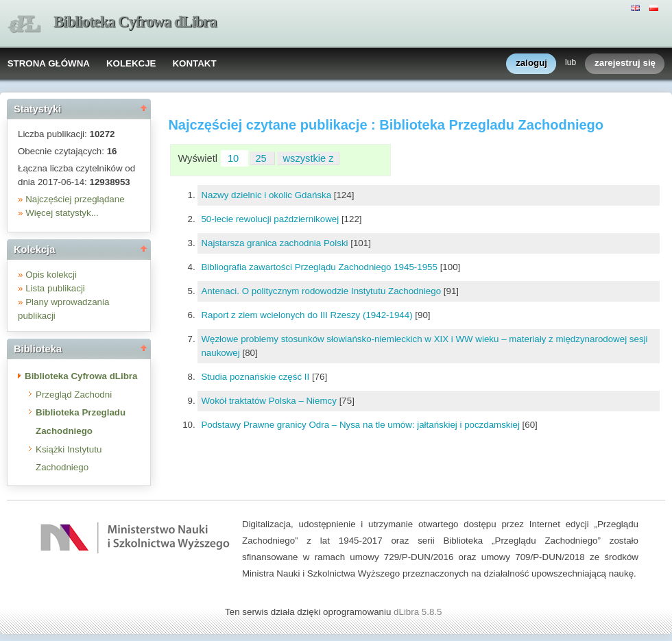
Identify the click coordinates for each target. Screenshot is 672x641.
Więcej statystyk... (62, 213)
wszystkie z (309, 158)
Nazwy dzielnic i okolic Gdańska (267, 195)
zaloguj (531, 63)
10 (235, 158)
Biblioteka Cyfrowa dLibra (135, 22)
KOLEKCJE (131, 63)
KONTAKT (194, 63)
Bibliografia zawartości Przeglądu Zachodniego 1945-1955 (320, 267)
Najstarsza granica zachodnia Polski (276, 243)
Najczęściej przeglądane (75, 199)
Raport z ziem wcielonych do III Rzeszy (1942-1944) (308, 315)
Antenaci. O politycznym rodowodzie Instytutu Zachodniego (322, 291)
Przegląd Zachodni (74, 395)
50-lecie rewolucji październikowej (271, 219)
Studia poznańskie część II (256, 377)
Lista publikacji (55, 288)
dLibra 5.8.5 (419, 612)
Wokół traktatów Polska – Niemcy (270, 401)
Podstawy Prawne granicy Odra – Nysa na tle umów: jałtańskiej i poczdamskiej (361, 425)
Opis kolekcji (51, 275)
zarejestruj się (625, 63)
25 (262, 158)
